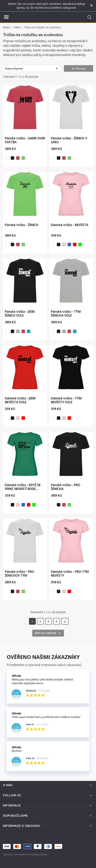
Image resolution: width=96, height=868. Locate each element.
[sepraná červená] (18, 158)
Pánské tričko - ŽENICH (22, 225)
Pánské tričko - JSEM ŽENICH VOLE (20, 313)
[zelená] (80, 244)
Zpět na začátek (48, 633)
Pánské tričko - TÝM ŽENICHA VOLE (66, 313)
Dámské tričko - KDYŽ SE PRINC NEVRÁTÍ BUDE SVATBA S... (23, 489)
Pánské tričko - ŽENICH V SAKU (69, 140)
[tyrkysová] (29, 331)
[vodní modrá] (69, 244)
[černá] (12, 158)
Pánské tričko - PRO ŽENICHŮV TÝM (19, 574)
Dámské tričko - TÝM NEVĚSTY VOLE (66, 400)
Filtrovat (79, 68)
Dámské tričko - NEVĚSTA (70, 225)
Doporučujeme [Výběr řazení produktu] (32, 68)
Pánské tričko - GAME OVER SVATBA (25, 140)
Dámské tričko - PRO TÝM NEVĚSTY (70, 574)
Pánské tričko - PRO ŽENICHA (66, 487)
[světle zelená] (23, 158)
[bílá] (7, 158)
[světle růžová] (64, 244)
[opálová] (18, 331)
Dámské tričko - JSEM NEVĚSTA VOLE (20, 400)
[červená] (75, 244)
